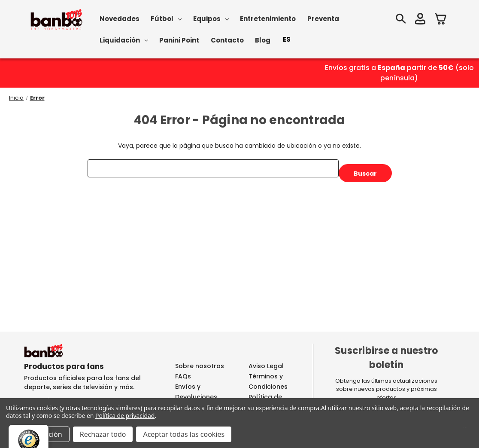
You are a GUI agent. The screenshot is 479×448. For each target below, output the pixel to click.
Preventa (323, 19)
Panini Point (179, 40)
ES (287, 39)
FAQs (183, 376)
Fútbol (166, 19)
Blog (263, 40)
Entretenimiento (268, 19)
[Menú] (465, 430)
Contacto (227, 40)
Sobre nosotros (200, 366)
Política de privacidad (125, 416)
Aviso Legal (266, 366)
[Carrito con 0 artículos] (441, 20)
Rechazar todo (103, 434)
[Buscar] (400, 20)
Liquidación (124, 40)
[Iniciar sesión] (420, 20)
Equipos (211, 19)
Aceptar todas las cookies (184, 434)
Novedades (120, 19)
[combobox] (287, 40)
